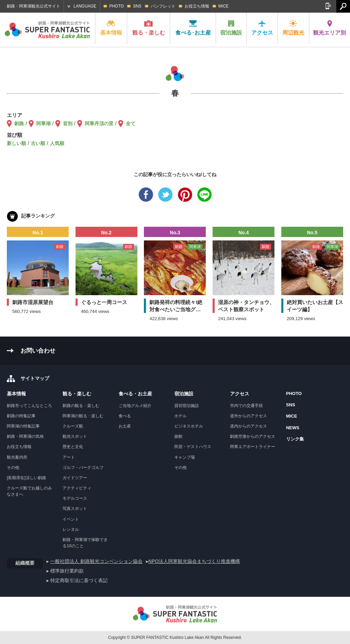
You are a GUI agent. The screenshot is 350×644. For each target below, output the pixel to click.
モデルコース (75, 498)
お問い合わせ (38, 351)
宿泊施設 (231, 28)
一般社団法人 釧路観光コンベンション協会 (96, 561)
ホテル (180, 416)
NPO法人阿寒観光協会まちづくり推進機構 (194, 561)
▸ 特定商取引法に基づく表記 (77, 580)
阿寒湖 (43, 123)
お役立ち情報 (197, 6)
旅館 (178, 436)
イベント (71, 519)
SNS (137, 6)
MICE (224, 6)
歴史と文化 (73, 447)
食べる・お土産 (135, 394)
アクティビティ (77, 488)
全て (131, 123)
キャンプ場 (185, 457)
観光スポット (75, 436)
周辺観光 (293, 28)
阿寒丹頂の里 (99, 123)
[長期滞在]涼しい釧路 (26, 478)
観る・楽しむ (149, 28)
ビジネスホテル (189, 426)
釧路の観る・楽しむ (81, 406)
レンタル (71, 529)
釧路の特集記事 (21, 416)
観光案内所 (17, 457)
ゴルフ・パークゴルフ (83, 468)
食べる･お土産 (193, 28)
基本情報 (111, 28)
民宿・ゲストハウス (193, 447)
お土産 (125, 426)
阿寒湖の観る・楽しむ (83, 416)
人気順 (57, 143)
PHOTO (117, 6)
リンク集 (295, 439)
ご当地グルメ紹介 (135, 406)
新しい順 (16, 143)
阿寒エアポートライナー (253, 447)
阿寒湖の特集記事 (23, 426)
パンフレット (163, 6)
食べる (125, 416)
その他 (13, 468)
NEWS (293, 428)
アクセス (262, 28)
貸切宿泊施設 (187, 406)
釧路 (19, 123)
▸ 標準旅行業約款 (65, 571)
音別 (68, 123)
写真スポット (75, 509)
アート (69, 457)
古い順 (38, 143)
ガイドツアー (75, 478)
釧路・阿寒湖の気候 (25, 436)
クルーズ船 (73, 426)
